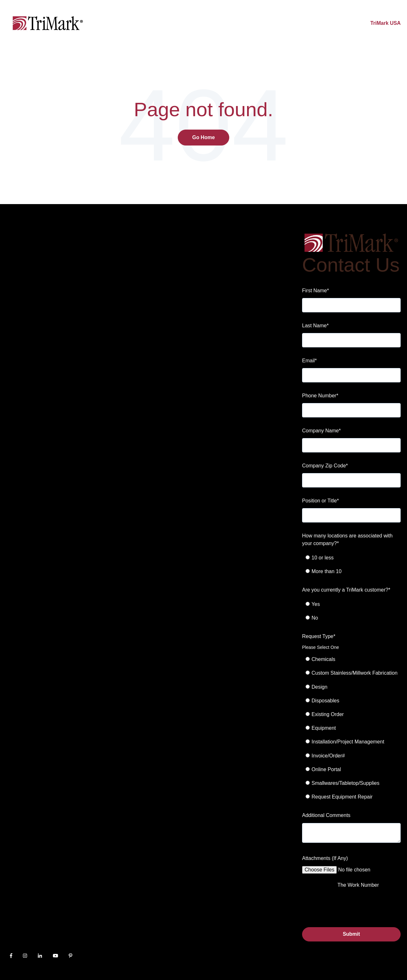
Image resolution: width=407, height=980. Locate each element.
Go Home (203, 137)
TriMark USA (386, 23)
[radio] (355, 558)
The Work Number (358, 885)
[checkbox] (351, 565)
